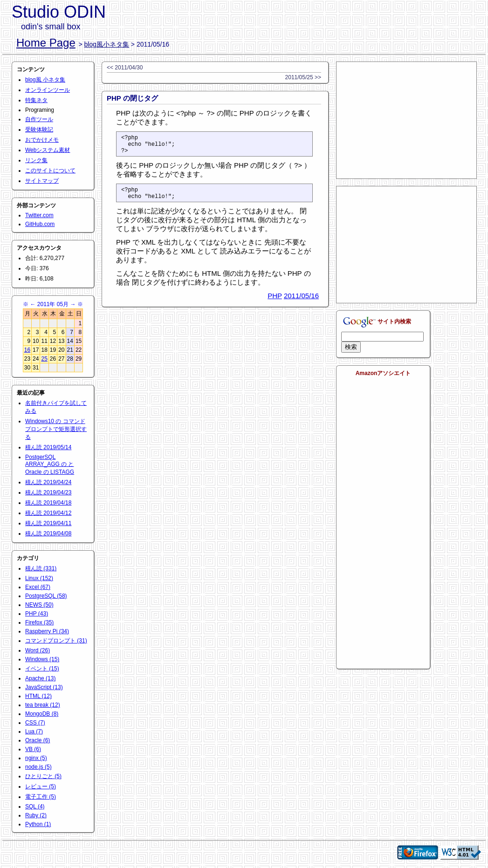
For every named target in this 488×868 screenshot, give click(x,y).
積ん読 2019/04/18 (48, 503)
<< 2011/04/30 (125, 68)
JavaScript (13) (44, 687)
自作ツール (39, 119)
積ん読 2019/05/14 (48, 447)
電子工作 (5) (41, 797)
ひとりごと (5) (43, 776)
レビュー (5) (41, 786)
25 (44, 359)
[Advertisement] (406, 120)
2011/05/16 (301, 303)
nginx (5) (36, 758)
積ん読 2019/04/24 (48, 482)
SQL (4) (35, 806)
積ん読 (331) (41, 568)
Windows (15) (42, 659)
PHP (275, 303)
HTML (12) (38, 696)
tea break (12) (43, 705)
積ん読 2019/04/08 (48, 533)
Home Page (46, 43)
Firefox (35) (39, 622)
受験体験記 (39, 130)
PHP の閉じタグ (132, 98)
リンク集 (36, 160)
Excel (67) (38, 587)
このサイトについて (50, 171)
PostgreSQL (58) (46, 596)
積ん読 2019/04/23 (48, 492)
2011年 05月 (53, 304)
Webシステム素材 (48, 150)
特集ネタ (36, 100)
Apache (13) (40, 678)
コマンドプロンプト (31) (56, 641)
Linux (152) (39, 578)
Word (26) (38, 650)
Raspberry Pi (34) (47, 631)
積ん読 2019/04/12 (48, 513)
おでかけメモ (42, 140)
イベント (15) (42, 669)
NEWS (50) (39, 605)
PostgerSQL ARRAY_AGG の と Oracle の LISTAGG (50, 465)
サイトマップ (42, 181)
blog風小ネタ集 (107, 44)
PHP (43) (37, 614)
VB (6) (33, 749)
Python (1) (38, 824)
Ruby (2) (36, 815)
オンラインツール (48, 90)
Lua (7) (34, 731)
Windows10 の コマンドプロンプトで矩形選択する (56, 429)
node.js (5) (38, 767)
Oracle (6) (38, 740)
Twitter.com (39, 215)
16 (27, 350)
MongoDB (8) (42, 714)
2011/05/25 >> (303, 77)
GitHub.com (40, 224)
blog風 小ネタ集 (45, 80)
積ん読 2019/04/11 (48, 523)
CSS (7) (35, 723)
